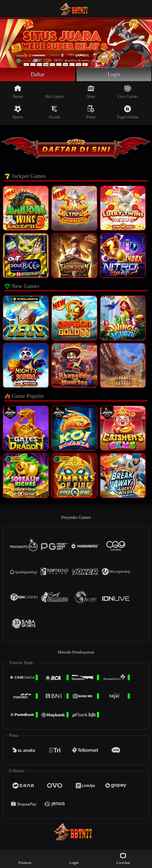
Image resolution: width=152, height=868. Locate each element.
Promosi (25, 858)
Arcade (54, 112)
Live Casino (128, 92)
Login (114, 74)
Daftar (38, 74)
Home (18, 92)
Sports (18, 112)
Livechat (123, 858)
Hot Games (54, 92)
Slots (91, 92)
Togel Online (128, 112)
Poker (91, 112)
